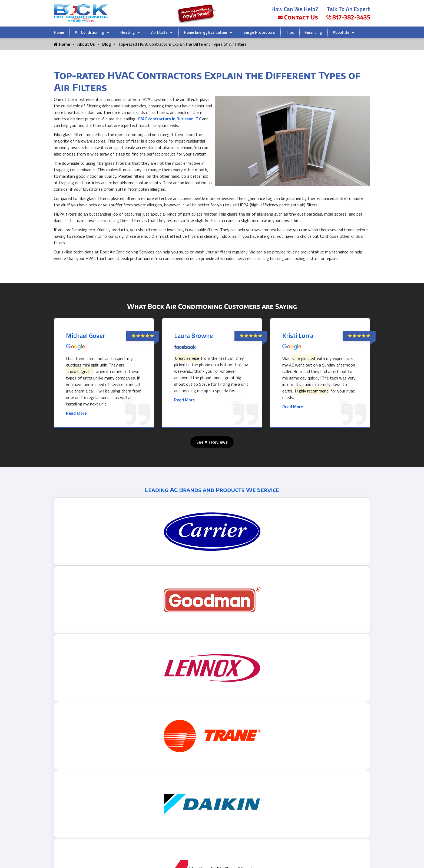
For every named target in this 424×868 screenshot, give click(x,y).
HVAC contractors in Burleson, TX (169, 119)
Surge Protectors (259, 32)
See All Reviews (212, 442)
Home (59, 32)
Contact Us (298, 17)
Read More (76, 413)
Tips (290, 32)
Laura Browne (193, 335)
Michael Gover (86, 335)
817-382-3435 (348, 17)
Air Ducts (159, 32)
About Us (341, 32)
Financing (313, 32)
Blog (107, 44)
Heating (128, 32)
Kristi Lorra (298, 335)
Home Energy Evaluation (206, 32)
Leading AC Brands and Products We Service (212, 490)
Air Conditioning (90, 32)
